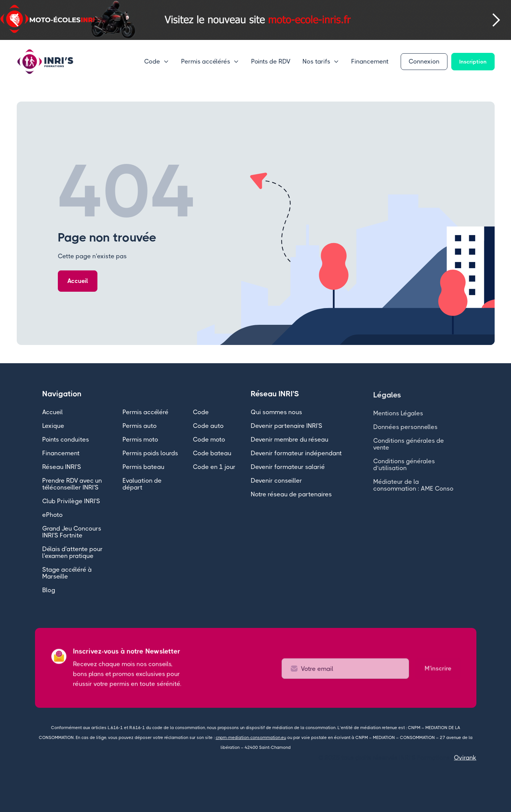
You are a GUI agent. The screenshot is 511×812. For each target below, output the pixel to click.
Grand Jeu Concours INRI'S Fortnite (72, 533)
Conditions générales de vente (409, 452)
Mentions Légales (398, 421)
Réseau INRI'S (62, 468)
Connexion (424, 61)
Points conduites (66, 441)
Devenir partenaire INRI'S (287, 426)
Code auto (208, 427)
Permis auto (140, 427)
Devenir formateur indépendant (296, 453)
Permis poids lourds (150, 454)
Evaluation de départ (142, 485)
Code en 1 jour (214, 468)
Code (201, 413)
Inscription (473, 62)
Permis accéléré (146, 413)
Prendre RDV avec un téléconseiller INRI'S (72, 485)
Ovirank (465, 758)
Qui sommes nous (276, 412)
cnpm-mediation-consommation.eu (251, 738)
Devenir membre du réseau (290, 439)
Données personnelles (405, 435)
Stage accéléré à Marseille (67, 574)
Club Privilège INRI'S (71, 502)
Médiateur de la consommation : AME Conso (413, 493)
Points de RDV (271, 61)
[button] (15, 20)
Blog (49, 591)
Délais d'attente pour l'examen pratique (72, 554)
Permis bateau (143, 468)
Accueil (78, 281)
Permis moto (140, 441)
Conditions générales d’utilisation (404, 473)
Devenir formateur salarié (288, 467)
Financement (370, 61)
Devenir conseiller (276, 481)
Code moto (209, 441)
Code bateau (212, 454)
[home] (45, 62)
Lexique (53, 427)
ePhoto (53, 516)
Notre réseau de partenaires (291, 494)
